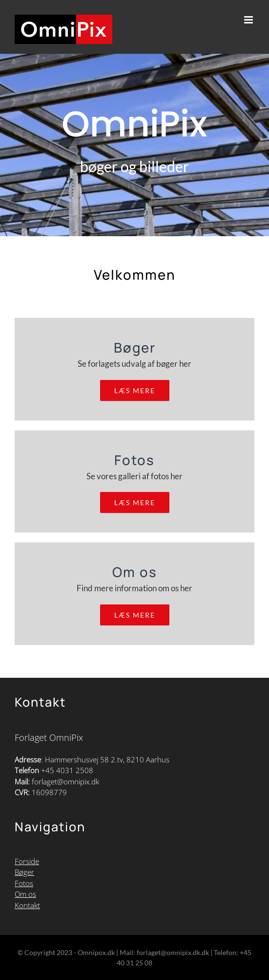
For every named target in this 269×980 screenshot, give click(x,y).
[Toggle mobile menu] (249, 20)
